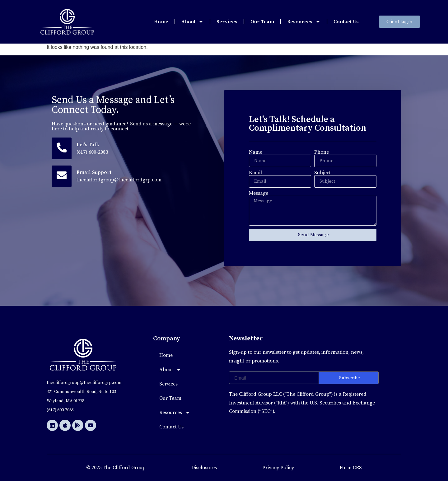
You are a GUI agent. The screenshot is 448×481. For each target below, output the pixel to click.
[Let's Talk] (62, 149)
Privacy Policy (278, 468)
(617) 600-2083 (93, 152)
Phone (322, 152)
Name (256, 152)
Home (161, 22)
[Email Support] (62, 177)
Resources (304, 22)
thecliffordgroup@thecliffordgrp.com (120, 181)
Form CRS (351, 468)
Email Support (95, 174)
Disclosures (204, 468)
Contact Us (346, 22)
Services (227, 22)
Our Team (262, 22)
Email (255, 173)
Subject (322, 173)
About (192, 22)
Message (259, 193)
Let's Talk (89, 145)
